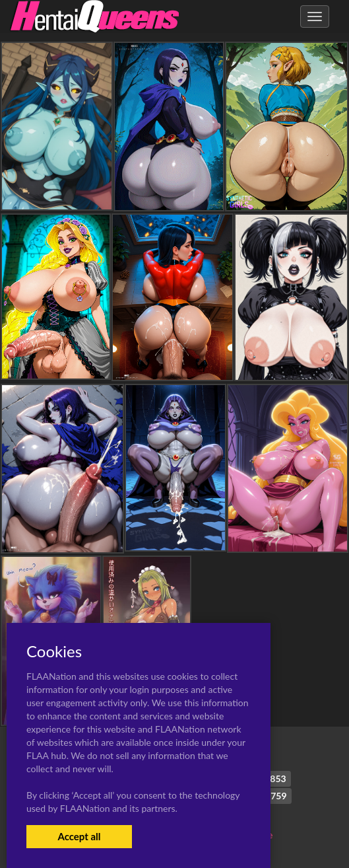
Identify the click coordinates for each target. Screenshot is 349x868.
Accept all (79, 836)
